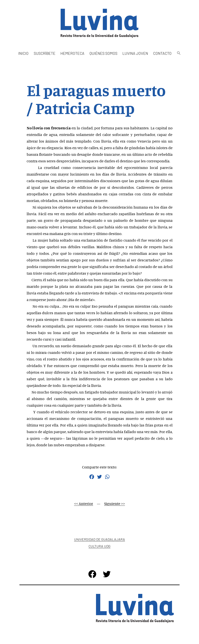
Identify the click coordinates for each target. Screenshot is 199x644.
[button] (179, 53)
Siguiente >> (115, 503)
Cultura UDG (99, 546)
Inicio (23, 53)
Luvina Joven (135, 53)
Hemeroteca (72, 53)
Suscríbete (45, 53)
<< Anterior (84, 503)
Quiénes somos (103, 53)
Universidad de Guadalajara (99, 539)
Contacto (162, 53)
